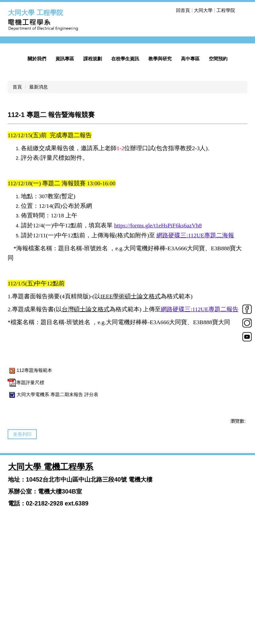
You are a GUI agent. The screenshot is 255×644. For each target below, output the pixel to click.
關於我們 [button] (37, 155)
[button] (16, 88)
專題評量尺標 (26, 479)
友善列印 (22, 531)
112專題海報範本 (30, 467)
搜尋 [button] (243, 10)
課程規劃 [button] (93, 155)
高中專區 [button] (190, 155)
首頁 (17, 184)
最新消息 (39, 184)
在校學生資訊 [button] (125, 155)
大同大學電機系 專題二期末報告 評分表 (53, 491)
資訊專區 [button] (65, 155)
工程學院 (226, 10)
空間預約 (218, 155)
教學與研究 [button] (160, 155)
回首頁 (206, 10)
